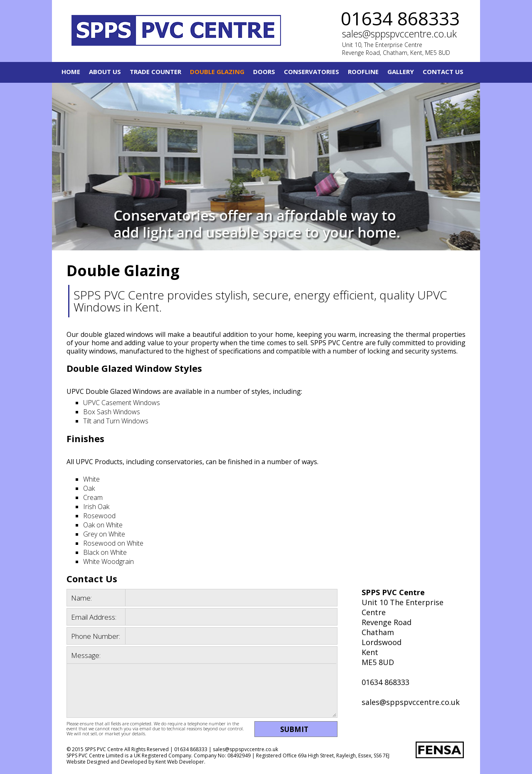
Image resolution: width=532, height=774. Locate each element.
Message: (86, 655)
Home (71, 72)
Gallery (401, 72)
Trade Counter (155, 72)
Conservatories (312, 72)
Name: (81, 598)
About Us (105, 72)
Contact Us (443, 72)
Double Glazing (217, 72)
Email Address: (94, 617)
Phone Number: (96, 636)
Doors (264, 72)
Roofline (363, 72)
